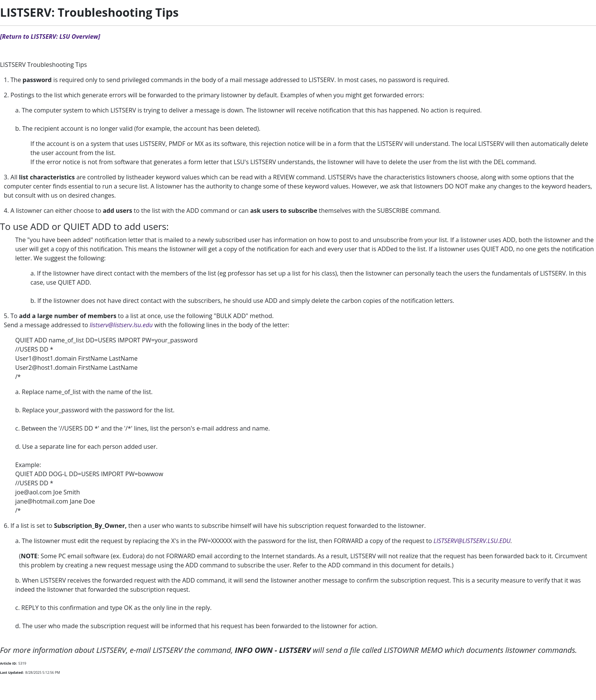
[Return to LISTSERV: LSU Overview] (50, 36)
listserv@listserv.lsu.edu (121, 325)
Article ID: (8, 663)
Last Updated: (12, 672)
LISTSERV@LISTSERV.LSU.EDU (472, 541)
